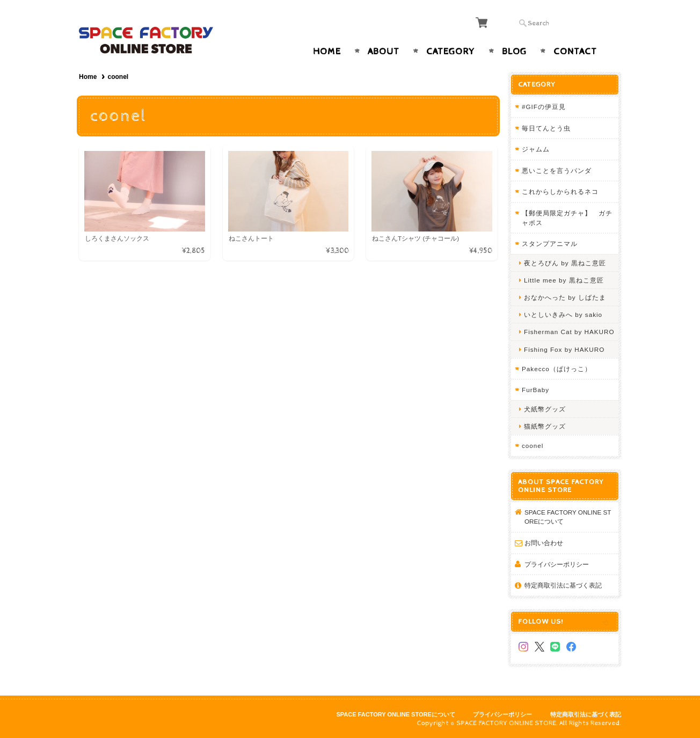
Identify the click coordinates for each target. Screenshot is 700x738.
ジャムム (536, 149)
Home (327, 52)
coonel (533, 446)
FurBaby (535, 390)
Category (451, 52)
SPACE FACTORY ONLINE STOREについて (568, 517)
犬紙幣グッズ (545, 409)
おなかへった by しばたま (565, 297)
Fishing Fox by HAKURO (564, 349)
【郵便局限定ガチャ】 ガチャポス (567, 218)
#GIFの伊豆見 (544, 107)
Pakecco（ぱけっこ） (557, 369)
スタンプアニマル (550, 244)
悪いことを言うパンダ (557, 171)
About (384, 52)
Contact (575, 52)
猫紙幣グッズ (545, 426)
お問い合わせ (544, 543)
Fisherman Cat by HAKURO (569, 332)
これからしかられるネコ (560, 191)
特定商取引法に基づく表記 (563, 585)
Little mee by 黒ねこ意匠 (564, 280)
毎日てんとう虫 (546, 128)
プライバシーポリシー (557, 564)
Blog (514, 52)
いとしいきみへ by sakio (563, 314)
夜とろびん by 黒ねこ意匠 (565, 263)
